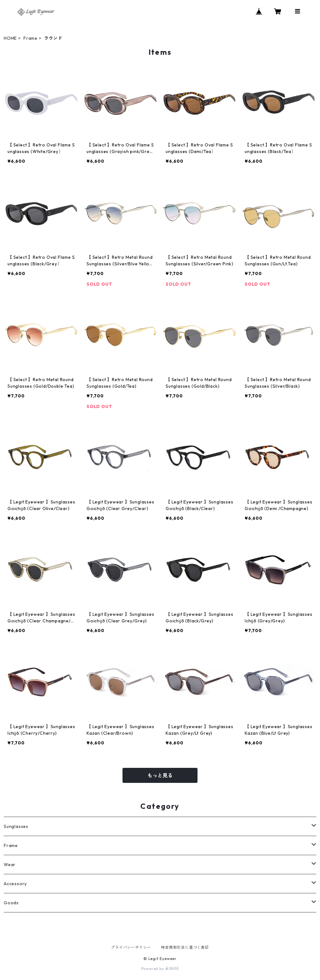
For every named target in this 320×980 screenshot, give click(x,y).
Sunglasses (16, 826)
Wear (10, 865)
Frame (30, 38)
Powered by (160, 969)
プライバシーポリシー (131, 947)
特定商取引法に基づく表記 (185, 947)
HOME (10, 38)
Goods (11, 903)
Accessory (15, 884)
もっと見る (160, 775)
